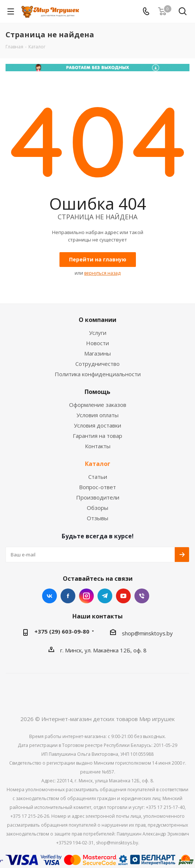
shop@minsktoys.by (147, 633)
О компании (97, 320)
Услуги (98, 333)
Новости (97, 343)
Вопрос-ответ (97, 487)
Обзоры (97, 508)
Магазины (97, 353)
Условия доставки (97, 425)
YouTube (123, 596)
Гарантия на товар (97, 436)
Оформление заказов (98, 405)
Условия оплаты (97, 415)
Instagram (86, 596)
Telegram (105, 596)
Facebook (68, 596)
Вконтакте (49, 596)
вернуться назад (102, 273)
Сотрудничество (97, 364)
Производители (98, 497)
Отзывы (97, 518)
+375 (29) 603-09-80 (62, 631)
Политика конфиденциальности (98, 374)
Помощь (97, 392)
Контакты (98, 446)
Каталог (98, 464)
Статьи (98, 477)
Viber (142, 596)
